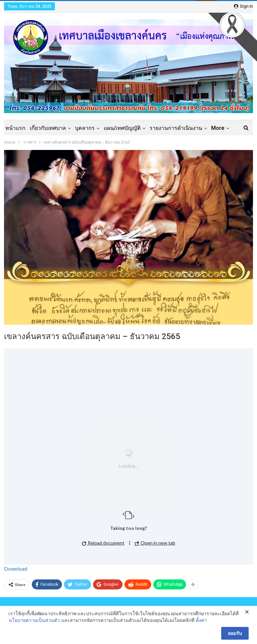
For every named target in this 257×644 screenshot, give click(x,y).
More (218, 128)
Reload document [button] (103, 543)
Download (16, 569)
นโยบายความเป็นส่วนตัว (34, 620)
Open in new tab (155, 543)
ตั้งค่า (201, 620)
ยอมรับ (235, 633)
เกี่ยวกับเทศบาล (48, 128)
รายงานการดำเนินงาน (176, 128)
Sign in (243, 6)
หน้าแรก (15, 128)
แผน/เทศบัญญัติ (122, 128)
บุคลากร (85, 128)
